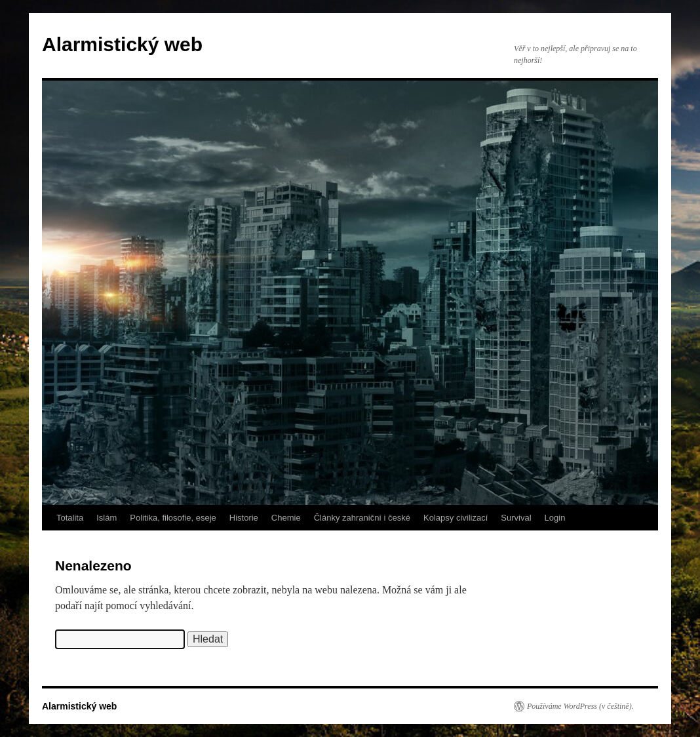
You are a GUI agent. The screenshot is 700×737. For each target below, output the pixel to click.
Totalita (70, 518)
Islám (107, 518)
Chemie (286, 518)
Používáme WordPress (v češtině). (580, 706)
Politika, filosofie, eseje (173, 518)
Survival (516, 518)
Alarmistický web (122, 44)
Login (555, 518)
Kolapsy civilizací (456, 518)
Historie (244, 518)
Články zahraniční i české (362, 518)
